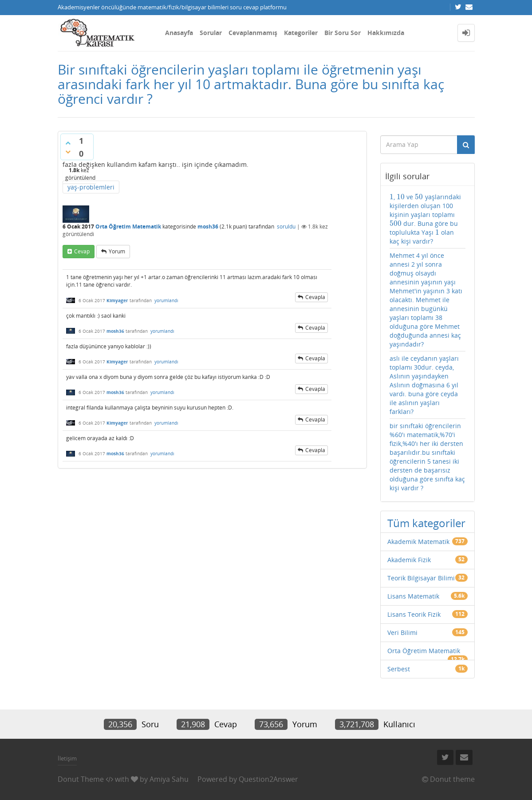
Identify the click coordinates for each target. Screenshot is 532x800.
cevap (82, 251)
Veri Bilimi (402, 633)
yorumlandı (166, 300)
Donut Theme (81, 779)
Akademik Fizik (409, 560)
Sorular (211, 33)
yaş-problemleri (91, 187)
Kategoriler (301, 33)
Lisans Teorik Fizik (414, 614)
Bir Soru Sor (343, 33)
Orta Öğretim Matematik (128, 227)
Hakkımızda (386, 33)
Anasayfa (179, 33)
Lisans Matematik (413, 596)
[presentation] (392, 197)
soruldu (286, 227)
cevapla (315, 297)
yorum (117, 251)
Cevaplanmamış (253, 33)
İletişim (67, 758)
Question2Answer (268, 779)
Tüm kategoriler (426, 523)
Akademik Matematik (418, 542)
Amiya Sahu (169, 779)
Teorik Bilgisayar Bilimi (421, 578)
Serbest (399, 669)
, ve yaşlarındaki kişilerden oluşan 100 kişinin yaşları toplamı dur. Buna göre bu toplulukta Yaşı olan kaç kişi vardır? (425, 219)
